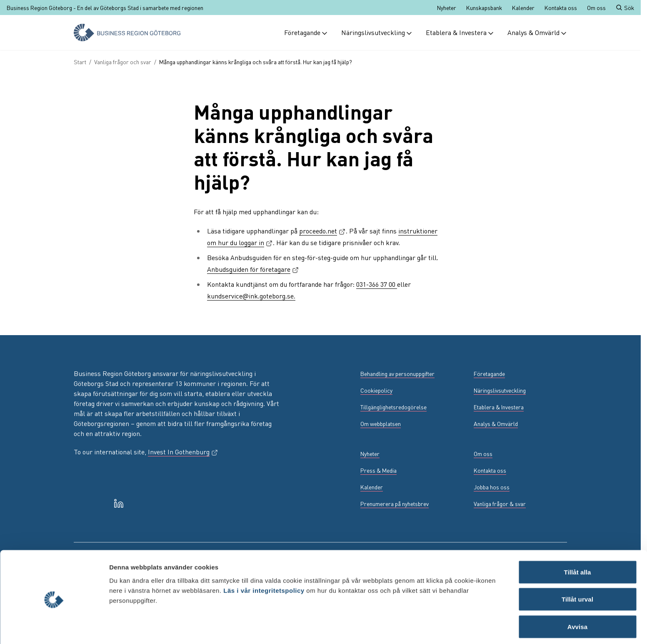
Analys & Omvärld (537, 32)
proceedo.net (322, 231)
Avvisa (577, 596)
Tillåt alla (577, 541)
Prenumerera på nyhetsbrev (395, 504)
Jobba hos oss (492, 487)
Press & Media (378, 470)
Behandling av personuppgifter (397, 373)
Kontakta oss (561, 8)
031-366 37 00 (377, 284)
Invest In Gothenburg (183, 452)
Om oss (596, 8)
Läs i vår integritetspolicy (264, 560)
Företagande (306, 32)
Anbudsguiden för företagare (253, 269)
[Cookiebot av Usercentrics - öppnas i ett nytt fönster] (54, 628)
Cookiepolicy (376, 390)
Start (80, 62)
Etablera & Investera (460, 32)
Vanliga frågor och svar (123, 62)
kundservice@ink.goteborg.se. (251, 296)
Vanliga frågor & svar (500, 504)
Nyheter (447, 8)
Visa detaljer (453, 628)
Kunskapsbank (484, 8)
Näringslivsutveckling (377, 32)
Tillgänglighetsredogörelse (393, 407)
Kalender (523, 8)
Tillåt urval (577, 569)
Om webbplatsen (381, 423)
